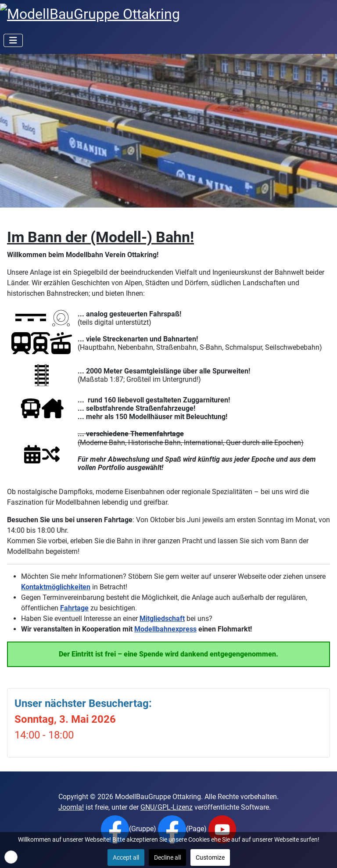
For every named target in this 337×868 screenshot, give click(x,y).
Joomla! (71, 807)
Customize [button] (210, 857)
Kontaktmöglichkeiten (56, 587)
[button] (11, 857)
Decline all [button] (167, 857)
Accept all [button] (126, 857)
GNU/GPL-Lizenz (167, 807)
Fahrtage (74, 608)
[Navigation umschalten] (13, 40)
